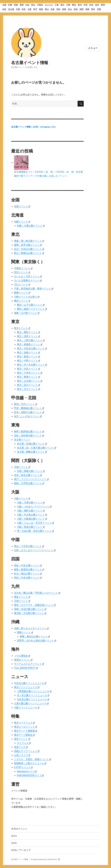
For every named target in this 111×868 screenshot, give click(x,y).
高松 (58, 9)
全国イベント (22, 206)
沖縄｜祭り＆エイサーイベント (31, 628)
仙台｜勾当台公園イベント (29, 249)
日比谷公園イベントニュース (33, 699)
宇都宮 (40, 5)
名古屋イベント (22, 440)
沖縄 (99, 9)
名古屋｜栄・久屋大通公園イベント (36, 448)
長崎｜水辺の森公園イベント (30, 609)
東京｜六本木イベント (30, 373)
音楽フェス (21, 747)
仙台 (27, 5)
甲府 (86, 5)
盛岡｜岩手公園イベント (28, 245)
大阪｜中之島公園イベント (32, 515)
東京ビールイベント (26, 727)
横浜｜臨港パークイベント (32, 309)
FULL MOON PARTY (26, 668)
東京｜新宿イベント (28, 357)
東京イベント (22, 328)
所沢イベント (22, 272)
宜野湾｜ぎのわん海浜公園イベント (36, 640)
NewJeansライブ (27, 771)
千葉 (57, 5)
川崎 (68, 5)
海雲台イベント (23, 660)
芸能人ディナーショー (27, 751)
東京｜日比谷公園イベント (32, 348)
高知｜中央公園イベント (28, 578)
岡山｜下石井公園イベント (29, 546)
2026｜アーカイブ (21, 850)
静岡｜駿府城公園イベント (29, 431)
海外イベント (22, 739)
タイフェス (24, 743)
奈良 (24, 9)
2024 (14, 836)
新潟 (80, 5)
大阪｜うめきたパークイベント (34, 507)
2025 (14, 843)
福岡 (82, 9)
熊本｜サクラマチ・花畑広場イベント (35, 605)
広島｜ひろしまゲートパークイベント (35, 550)
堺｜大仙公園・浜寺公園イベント (35, 531)
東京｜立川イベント (28, 389)
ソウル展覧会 (22, 656)
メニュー (93, 48)
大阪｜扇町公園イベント (31, 511)
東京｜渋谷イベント (28, 369)
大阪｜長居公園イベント (31, 527)
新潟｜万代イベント (26, 404)
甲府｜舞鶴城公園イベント (29, 408)
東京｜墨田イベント (28, 332)
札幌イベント (22, 222)
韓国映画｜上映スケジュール (30, 763)
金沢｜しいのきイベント (28, 416)
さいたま (49, 5)
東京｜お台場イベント (30, 381)
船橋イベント (22, 293)
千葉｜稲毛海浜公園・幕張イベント (34, 289)
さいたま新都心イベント (28, 280)
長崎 (87, 9)
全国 (4, 5)
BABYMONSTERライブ (30, 775)
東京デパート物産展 (26, 731)
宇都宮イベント (23, 268)
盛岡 (22, 5)
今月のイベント (19, 829)
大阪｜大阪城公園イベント (32, 519)
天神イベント (22, 601)
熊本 (93, 9)
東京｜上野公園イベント (31, 340)
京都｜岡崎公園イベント (31, 471)
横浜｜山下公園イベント (31, 305)
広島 (53, 9)
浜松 (4, 9)
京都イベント (22, 467)
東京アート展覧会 (24, 735)
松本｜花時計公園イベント (29, 412)
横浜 (74, 5)
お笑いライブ (22, 755)
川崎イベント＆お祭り (27, 297)
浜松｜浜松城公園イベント (29, 436)
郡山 (33, 5)
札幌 (10, 5)
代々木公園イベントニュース (33, 695)
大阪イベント (22, 498)
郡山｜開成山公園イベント (29, 253)
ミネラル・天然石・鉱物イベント (32, 759)
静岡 (103, 5)
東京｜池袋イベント (28, 352)
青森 (16, 5)
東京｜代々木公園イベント (32, 365)
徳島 (64, 9)
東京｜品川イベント (28, 385)
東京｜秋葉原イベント (30, 344)
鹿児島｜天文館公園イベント (30, 613)
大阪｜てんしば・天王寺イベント (35, 523)
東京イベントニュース (27, 687)
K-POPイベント (23, 767)
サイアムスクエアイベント (29, 664)
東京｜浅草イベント (28, 336)
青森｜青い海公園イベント (29, 241)
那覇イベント (25, 632)
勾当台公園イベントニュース (30, 683)
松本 (91, 5)
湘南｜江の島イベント (27, 313)
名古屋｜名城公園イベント (32, 444)
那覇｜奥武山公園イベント (35, 636)
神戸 (35, 9)
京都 (18, 9)
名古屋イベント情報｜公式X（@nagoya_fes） (34, 127)
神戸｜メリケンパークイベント (31, 479)
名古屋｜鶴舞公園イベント (32, 452)
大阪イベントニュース (27, 707)
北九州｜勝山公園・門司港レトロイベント (37, 593)
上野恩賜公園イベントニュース (34, 691)
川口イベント (22, 284)
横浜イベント (22, 301)
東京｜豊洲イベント (28, 377)
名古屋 (11, 9)
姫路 (41, 9)
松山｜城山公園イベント (28, 574)
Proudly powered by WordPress (45, 859)
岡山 (47, 9)
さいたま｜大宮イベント (28, 276)
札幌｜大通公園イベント (31, 226)
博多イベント (22, 597)
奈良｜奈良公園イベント (28, 475)
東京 (62, 5)
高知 (76, 9)
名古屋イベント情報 (30, 63)
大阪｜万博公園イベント (31, 502)
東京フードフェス (24, 723)
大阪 (29, 9)
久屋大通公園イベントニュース (31, 703)
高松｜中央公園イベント (28, 565)
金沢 (97, 5)
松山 (70, 9)
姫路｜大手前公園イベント (29, 483)
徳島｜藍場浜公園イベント (29, 569)
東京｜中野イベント (28, 361)
